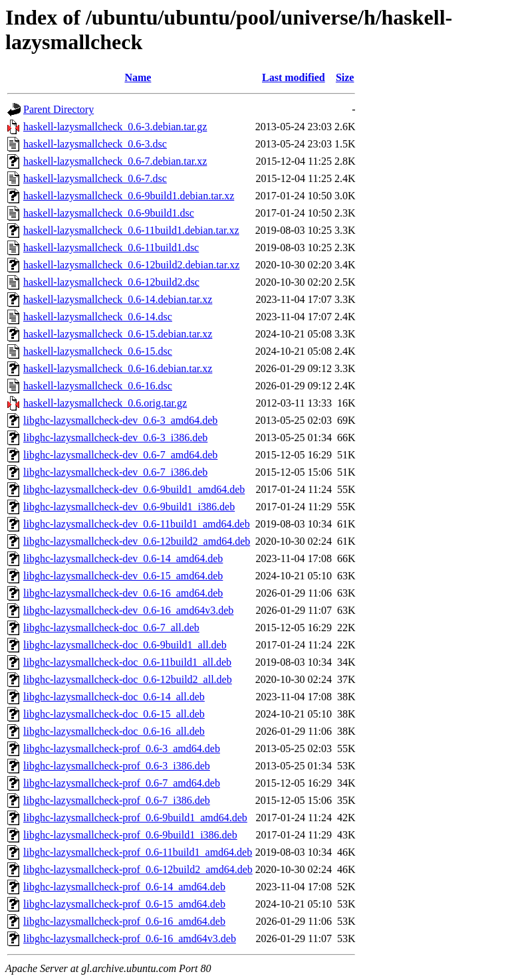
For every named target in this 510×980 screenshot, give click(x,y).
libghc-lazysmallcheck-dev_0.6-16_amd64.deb (123, 593)
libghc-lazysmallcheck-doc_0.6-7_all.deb (111, 628)
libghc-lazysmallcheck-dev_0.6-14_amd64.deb (123, 558)
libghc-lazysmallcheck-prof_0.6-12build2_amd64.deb (138, 869)
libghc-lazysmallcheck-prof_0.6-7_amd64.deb (122, 783)
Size (345, 77)
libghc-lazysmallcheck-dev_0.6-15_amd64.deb (123, 576)
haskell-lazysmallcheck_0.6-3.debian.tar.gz (115, 127)
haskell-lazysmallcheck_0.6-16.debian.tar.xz (118, 368)
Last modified (294, 77)
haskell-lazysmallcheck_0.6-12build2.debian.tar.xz (131, 265)
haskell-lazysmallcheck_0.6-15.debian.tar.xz (118, 334)
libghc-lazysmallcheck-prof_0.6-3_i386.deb (117, 766)
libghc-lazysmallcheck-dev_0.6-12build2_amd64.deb (137, 541)
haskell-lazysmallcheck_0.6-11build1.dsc (111, 247)
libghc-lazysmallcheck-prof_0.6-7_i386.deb (117, 800)
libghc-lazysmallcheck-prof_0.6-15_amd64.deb (124, 904)
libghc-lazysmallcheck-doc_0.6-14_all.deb (114, 697)
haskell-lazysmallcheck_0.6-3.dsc (95, 144)
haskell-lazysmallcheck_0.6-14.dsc (98, 317)
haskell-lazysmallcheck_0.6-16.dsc (98, 386)
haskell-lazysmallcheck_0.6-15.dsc (98, 351)
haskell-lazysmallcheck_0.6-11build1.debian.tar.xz (131, 230)
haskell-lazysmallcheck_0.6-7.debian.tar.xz (115, 161)
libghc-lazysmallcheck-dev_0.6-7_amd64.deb (120, 455)
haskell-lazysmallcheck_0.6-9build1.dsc (109, 213)
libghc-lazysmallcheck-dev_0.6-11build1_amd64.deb (137, 524)
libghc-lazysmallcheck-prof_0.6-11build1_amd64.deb (138, 852)
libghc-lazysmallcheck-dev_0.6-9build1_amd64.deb (134, 489)
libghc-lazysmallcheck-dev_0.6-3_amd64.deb (120, 420)
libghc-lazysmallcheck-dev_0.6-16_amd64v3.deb (128, 610)
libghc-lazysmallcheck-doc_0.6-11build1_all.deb (127, 662)
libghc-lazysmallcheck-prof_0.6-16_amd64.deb (124, 921)
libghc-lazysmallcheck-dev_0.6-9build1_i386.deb (129, 507)
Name (138, 77)
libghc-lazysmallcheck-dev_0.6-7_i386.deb (115, 472)
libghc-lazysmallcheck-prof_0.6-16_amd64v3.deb (130, 938)
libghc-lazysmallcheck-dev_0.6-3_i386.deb (115, 438)
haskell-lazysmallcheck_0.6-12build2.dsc (111, 282)
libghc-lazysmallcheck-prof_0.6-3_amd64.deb (122, 748)
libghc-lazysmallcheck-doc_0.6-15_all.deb (114, 714)
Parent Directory (59, 109)
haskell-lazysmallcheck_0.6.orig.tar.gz (105, 403)
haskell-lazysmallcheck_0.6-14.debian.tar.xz (118, 299)
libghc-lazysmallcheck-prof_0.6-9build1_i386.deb (130, 835)
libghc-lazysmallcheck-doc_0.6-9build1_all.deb (125, 645)
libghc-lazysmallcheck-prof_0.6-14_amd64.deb (124, 887)
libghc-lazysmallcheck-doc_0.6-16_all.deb (114, 731)
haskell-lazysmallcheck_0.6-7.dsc (95, 178)
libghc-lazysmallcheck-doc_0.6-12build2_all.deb (128, 679)
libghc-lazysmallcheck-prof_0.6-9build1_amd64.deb (135, 818)
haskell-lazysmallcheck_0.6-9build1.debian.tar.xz (129, 196)
